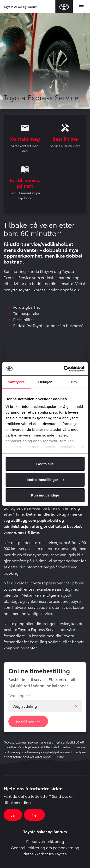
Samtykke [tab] (16, 382)
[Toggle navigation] (81, 7)
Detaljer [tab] (45, 382)
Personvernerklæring (45, 841)
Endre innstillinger (45, 479)
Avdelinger (18, 695)
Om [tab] (74, 382)
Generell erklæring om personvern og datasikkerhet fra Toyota (45, 850)
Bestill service (28, 721)
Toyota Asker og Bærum (21, 7)
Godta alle (45, 464)
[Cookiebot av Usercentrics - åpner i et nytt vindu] (64, 369)
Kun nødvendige (45, 495)
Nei (34, 815)
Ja (13, 815)
